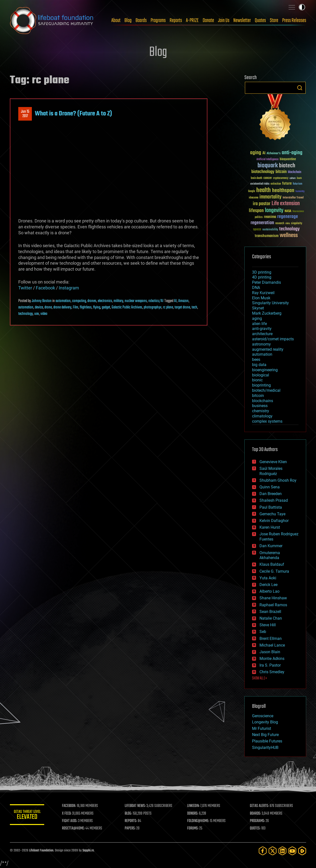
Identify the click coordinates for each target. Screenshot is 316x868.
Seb (263, 632)
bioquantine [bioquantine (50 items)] (288, 159)
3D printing (262, 272)
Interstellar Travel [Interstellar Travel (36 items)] (293, 198)
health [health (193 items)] (264, 190)
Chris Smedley (272, 672)
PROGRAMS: (257, 821)
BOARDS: (255, 814)
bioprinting (261, 385)
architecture (262, 334)
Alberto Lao (269, 591)
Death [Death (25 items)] (299, 178)
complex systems (267, 421)
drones (92, 301)
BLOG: (128, 814)
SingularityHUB (265, 748)
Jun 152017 (25, 114)
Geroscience (263, 716)
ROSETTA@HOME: (74, 828)
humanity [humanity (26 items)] (300, 192)
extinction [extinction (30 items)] (276, 184)
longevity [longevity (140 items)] (274, 211)
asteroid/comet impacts (273, 339)
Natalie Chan (271, 618)
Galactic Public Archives (127, 307)
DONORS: (193, 814)
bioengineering (265, 370)
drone (48, 307)
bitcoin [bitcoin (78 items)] (281, 172)
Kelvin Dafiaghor (274, 521)
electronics (105, 301)
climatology (262, 416)
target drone (182, 307)
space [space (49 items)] (257, 229)
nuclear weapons (136, 301)
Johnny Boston (42, 301)
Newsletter (242, 21)
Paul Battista (271, 507)
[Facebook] (263, 851)
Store (274, 21)
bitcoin (258, 396)
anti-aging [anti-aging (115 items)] (292, 153)
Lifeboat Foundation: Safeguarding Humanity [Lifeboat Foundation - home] (52, 21)
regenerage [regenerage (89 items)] (288, 217)
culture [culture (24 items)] (293, 178)
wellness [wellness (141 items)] (289, 236)
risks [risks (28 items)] (288, 223)
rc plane (168, 307)
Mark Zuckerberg (267, 313)
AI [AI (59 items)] (264, 153)
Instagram (69, 288)
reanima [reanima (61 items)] (270, 217)
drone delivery (62, 307)
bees (256, 359)
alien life (259, 324)
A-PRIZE (192, 21)
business (260, 406)
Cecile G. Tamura (274, 571)
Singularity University (270, 303)
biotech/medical (266, 390)
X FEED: (67, 814)
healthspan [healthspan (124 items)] (283, 191)
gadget (106, 307)
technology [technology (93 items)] (289, 229)
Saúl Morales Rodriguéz (271, 471)
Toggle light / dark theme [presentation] (302, 7)
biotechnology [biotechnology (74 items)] (263, 172)
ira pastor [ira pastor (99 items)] (262, 204)
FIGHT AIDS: (70, 821)
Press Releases (294, 21)
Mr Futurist (262, 728)
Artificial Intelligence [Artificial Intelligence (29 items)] (267, 160)
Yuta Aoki (268, 578)
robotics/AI (156, 301)
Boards (141, 21)
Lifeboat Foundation (41, 851)
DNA (256, 288)
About (116, 21)
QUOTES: (255, 828)
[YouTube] (292, 851)
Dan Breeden (271, 494)
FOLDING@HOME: (198, 821)
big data (259, 365)
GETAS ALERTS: (259, 806)
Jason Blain (270, 652)
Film (76, 307)
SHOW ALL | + (260, 678)
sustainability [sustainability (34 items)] (270, 230)
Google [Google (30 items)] (252, 191)
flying (97, 307)
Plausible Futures (267, 741)
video (44, 314)
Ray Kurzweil (263, 293)
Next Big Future (265, 735)
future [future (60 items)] (287, 184)
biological (261, 375)
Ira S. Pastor (270, 665)
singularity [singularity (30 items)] (297, 224)
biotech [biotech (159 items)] (287, 166)
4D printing (262, 277)
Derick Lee (268, 585)
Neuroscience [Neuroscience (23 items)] (298, 212)
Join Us (224, 21)
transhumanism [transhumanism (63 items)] (267, 236)
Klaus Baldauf (272, 564)
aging (257, 318)
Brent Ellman (271, 639)
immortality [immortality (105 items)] (270, 197)
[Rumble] (302, 851)
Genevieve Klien (273, 462)
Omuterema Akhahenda (270, 555)
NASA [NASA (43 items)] (288, 211)
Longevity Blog (265, 722)
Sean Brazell (270, 612)
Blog (128, 21)
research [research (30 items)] (280, 224)
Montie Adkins (272, 659)
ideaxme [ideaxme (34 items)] (254, 198)
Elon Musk (261, 298)
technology (26, 314)
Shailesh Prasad (274, 500)
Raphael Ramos (273, 605)
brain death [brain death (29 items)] (257, 178)
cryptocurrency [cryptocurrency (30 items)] (281, 178)
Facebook (45, 288)
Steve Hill (268, 625)
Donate (208, 21)
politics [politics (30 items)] (259, 217)
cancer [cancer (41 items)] (268, 178)
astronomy (261, 344)
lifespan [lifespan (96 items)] (256, 211)
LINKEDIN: (194, 806)
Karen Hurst (270, 527)
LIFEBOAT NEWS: (135, 806)
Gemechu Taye (272, 514)
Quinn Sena (270, 487)
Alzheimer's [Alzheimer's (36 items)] (274, 154)
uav (37, 314)
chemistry (261, 411)
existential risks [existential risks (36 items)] (260, 184)
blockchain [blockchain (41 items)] (295, 172)
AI (175, 301)
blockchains (263, 401)
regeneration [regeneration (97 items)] (262, 223)
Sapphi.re (88, 851)
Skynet (258, 308)
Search (300, 88)
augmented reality (268, 349)
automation (63, 301)
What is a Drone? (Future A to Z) (73, 114)
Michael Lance (272, 645)
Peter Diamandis (267, 282)
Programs (158, 21)
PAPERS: (130, 828)
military (118, 301)
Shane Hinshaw (273, 598)
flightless (86, 307)
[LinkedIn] (282, 851)
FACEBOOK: (69, 806)
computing (79, 301)
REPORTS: (131, 821)
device (39, 307)
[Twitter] (273, 851)
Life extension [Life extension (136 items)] (286, 204)
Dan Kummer (271, 546)
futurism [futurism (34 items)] (297, 184)
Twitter (25, 288)
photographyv (153, 307)
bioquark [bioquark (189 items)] (268, 166)
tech (194, 307)
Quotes (260, 21)
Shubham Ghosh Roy (278, 480)
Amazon (183, 301)
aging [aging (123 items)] (256, 153)
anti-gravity (262, 329)
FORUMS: (193, 828)
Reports (176, 21)
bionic (257, 380)
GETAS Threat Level (27, 815)
